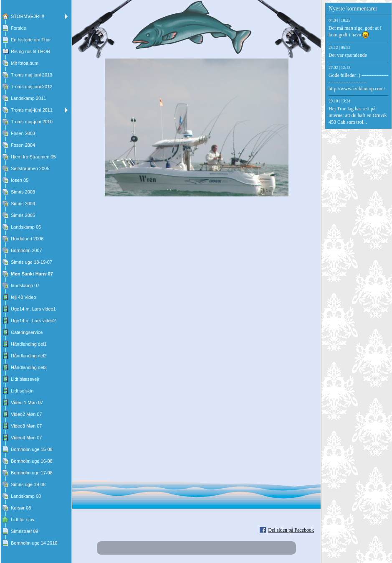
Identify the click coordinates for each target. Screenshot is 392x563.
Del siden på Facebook (291, 530)
